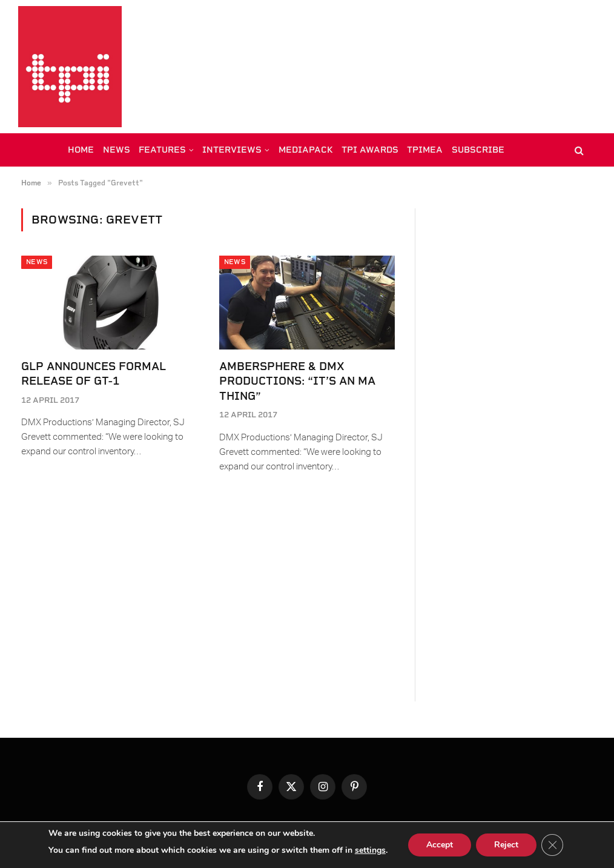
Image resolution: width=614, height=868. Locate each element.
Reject (506, 845)
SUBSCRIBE (478, 150)
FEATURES (162, 150)
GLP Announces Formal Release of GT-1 (94, 373)
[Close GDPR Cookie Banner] (552, 845)
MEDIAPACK (306, 150)
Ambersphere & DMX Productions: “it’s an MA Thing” (297, 381)
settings (370, 850)
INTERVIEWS (232, 150)
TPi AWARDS (370, 150)
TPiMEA (425, 150)
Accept (440, 845)
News (37, 262)
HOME (81, 150)
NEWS (117, 150)
